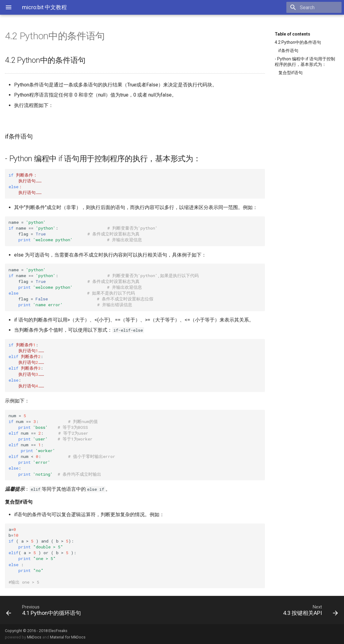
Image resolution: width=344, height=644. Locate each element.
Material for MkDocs (68, 637)
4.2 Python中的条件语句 (298, 42)
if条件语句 (288, 51)
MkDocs (34, 637)
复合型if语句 (290, 73)
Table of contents (292, 34)
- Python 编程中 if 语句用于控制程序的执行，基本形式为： (305, 62)
